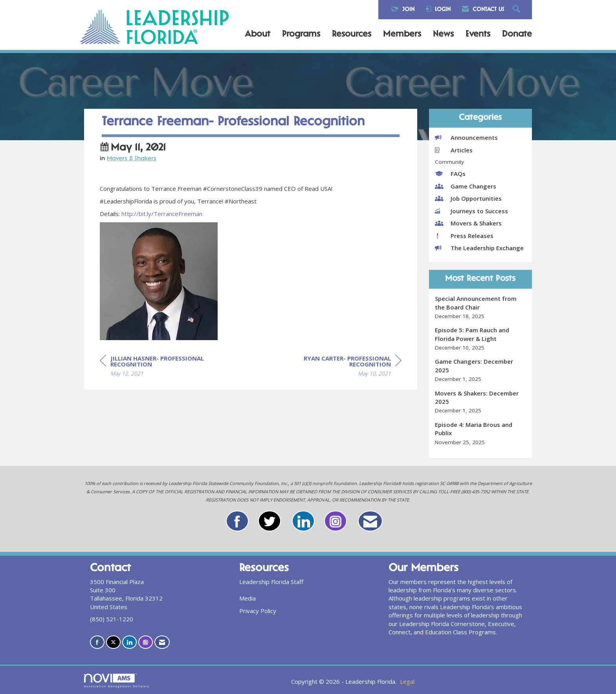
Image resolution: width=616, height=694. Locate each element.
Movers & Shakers (132, 159)
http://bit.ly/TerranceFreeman (162, 214)
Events (478, 35)
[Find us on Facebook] (97, 642)
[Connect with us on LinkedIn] (129, 642)
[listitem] (481, 307)
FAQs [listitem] (450, 174)
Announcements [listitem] (466, 137)
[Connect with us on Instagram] (146, 642)
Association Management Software (117, 681)
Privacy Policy (258, 611)
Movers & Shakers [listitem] (468, 223)
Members (402, 35)
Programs (301, 35)
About (258, 35)
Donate (517, 35)
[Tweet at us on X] (113, 642)
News (443, 35)
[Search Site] (517, 10)
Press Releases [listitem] (464, 236)
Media (247, 598)
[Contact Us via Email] (162, 642)
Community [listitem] (449, 162)
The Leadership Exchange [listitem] (479, 248)
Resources (352, 35)
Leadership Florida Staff (271, 582)
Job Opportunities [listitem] (468, 198)
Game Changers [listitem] (466, 186)
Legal (407, 681)
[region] (343, 367)
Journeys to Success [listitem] (471, 211)
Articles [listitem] (454, 150)
